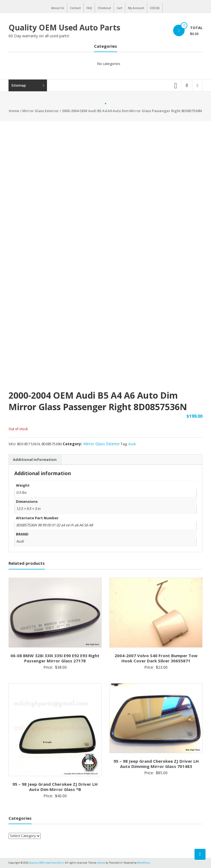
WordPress (144, 863)
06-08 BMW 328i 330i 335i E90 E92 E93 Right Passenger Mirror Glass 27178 (55, 658)
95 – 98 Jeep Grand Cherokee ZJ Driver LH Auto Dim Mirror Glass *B (55, 787)
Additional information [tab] (35, 459)
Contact (75, 8)
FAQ (89, 8)
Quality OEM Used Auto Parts (64, 27)
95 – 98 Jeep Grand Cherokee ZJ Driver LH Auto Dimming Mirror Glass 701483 (156, 764)
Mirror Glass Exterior (41, 111)
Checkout (104, 8)
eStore (101, 863)
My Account (136, 8)
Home (14, 111)
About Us (58, 8)
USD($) (155, 8)
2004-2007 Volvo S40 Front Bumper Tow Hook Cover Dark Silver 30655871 (156, 658)
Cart (120, 8)
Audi (132, 444)
